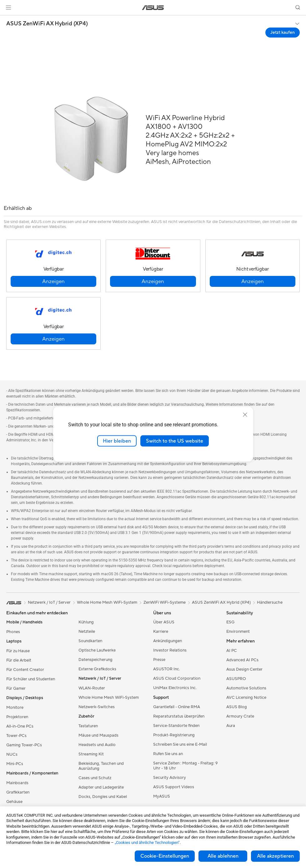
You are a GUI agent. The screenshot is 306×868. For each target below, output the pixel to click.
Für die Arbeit (19, 660)
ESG (230, 622)
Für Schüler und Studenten (31, 679)
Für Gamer (16, 688)
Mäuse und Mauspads (98, 735)
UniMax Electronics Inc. (175, 688)
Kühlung (86, 622)
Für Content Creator (25, 670)
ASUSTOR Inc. (167, 669)
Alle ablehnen (223, 856)
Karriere (161, 632)
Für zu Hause (18, 651)
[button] (8, 8)
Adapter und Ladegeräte (101, 787)
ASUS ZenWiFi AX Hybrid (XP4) (47, 24)
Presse (159, 660)
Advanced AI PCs (242, 660)
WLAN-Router (92, 688)
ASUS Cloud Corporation (177, 678)
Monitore (15, 708)
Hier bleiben (117, 441)
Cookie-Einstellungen (165, 856)
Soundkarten (90, 641)
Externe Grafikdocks (97, 669)
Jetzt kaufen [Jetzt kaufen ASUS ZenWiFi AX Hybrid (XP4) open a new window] (283, 33)
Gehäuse (14, 802)
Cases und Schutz (95, 778)
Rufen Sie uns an (168, 754)
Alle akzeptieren (275, 856)
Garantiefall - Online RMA (177, 707)
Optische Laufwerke (97, 650)
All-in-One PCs (20, 726)
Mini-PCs (15, 764)
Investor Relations (170, 650)
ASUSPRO (236, 679)
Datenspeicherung (95, 660)
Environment (238, 632)
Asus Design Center (244, 669)
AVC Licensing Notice (246, 698)
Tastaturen (88, 726)
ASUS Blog (237, 707)
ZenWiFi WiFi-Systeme (165, 602)
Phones (13, 632)
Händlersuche (270, 602)
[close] (245, 414)
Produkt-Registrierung (174, 735)
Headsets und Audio (97, 745)
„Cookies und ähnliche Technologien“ (147, 843)
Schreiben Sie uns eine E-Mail (180, 744)
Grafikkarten (18, 792)
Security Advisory (170, 778)
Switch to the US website (175, 441)
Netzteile (87, 632)
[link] (153, 8)
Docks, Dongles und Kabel (103, 797)
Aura (231, 726)
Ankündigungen (168, 641)
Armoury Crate (240, 716)
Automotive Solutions (246, 688)
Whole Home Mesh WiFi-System (109, 698)
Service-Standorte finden (176, 726)
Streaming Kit (91, 754)
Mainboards (17, 783)
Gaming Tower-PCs (24, 745)
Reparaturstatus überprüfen (179, 716)
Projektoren (17, 717)
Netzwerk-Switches (97, 707)
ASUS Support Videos (174, 787)
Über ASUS (164, 622)
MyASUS (162, 796)
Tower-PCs (16, 736)
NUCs (12, 754)
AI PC (232, 651)
